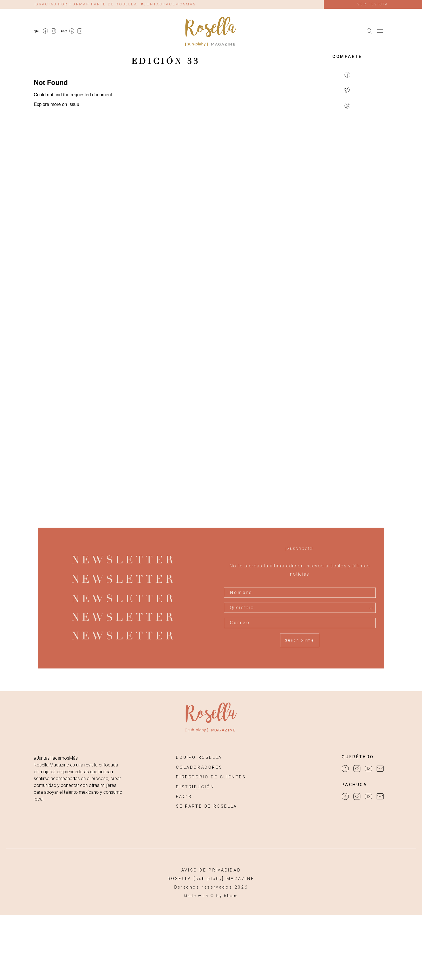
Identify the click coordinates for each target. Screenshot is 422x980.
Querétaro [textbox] (242, 608)
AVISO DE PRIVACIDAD (211, 870)
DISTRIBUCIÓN (195, 787)
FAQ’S (184, 797)
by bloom (227, 896)
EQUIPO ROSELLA (199, 758)
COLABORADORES (199, 767)
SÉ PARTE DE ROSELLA (206, 806)
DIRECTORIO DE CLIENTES (211, 777)
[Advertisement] (347, 206)
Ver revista (373, 4)
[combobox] (300, 608)
